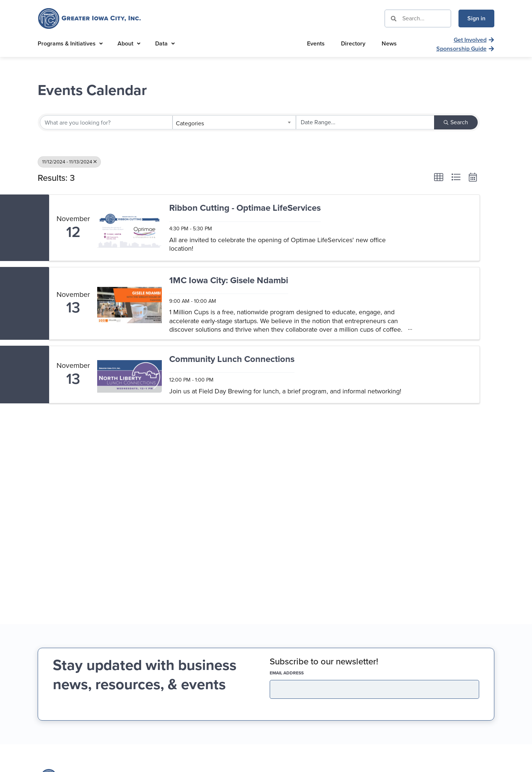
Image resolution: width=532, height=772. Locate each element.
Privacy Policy (372, 763)
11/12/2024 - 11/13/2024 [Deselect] (69, 162)
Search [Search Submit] (456, 122)
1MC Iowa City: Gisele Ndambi (229, 281)
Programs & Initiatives (70, 43)
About (129, 43)
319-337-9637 (401, 653)
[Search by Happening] (365, 122)
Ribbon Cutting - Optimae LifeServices (245, 208)
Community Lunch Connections (232, 360)
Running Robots (474, 763)
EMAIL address (300, 527)
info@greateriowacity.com (417, 666)
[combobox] (234, 122)
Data (165, 43)
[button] (439, 177)
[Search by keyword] (106, 122)
